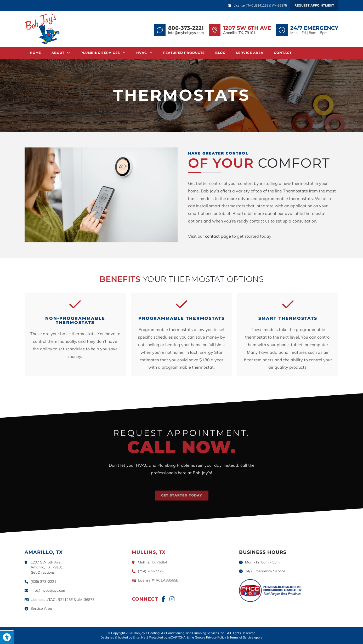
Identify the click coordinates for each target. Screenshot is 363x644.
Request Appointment (314, 5)
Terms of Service (242, 638)
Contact (283, 53)
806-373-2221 (186, 28)
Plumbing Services (103, 53)
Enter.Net (140, 638)
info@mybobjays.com (186, 33)
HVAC (144, 53)
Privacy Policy (216, 638)
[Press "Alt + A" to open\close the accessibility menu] (7, 637)
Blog (220, 53)
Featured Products (184, 53)
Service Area (250, 53)
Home (35, 53)
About (61, 53)
